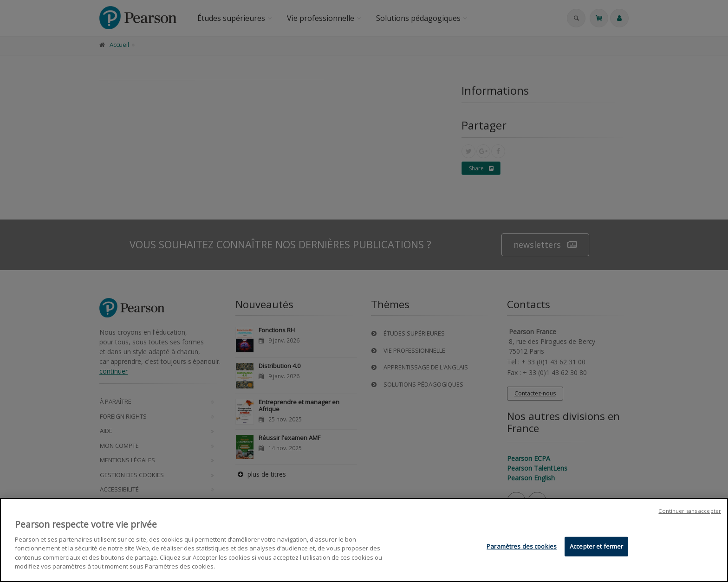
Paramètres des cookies (522, 546)
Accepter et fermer (596, 546)
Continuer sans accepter (690, 511)
